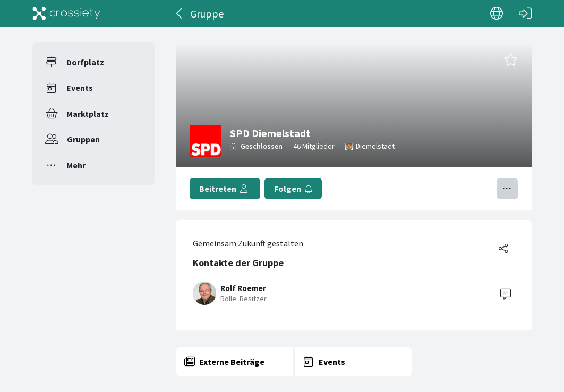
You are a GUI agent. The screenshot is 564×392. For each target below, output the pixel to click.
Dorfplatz (85, 62)
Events (80, 88)
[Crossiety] (66, 13)
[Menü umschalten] (507, 189)
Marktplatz (88, 114)
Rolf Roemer (243, 288)
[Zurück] (180, 13)
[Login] (525, 13)
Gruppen (83, 139)
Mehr (76, 165)
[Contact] (506, 293)
